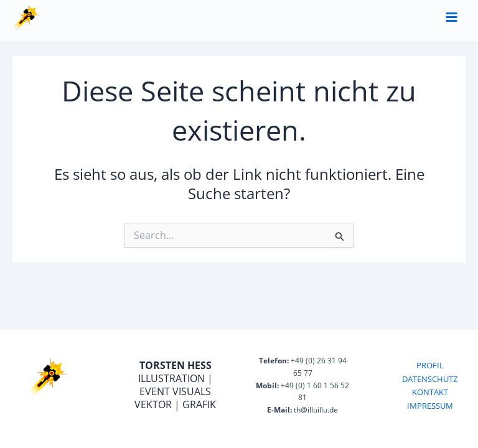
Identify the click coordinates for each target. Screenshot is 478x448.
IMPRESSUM (430, 406)
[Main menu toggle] (452, 17)
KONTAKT (430, 392)
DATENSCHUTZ (430, 379)
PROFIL (430, 365)
